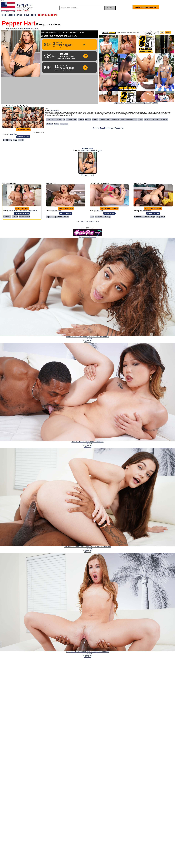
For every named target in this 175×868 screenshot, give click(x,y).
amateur (21, 29)
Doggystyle (115, 119)
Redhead (50, 124)
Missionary (99, 217)
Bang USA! (24, 5)
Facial (141, 119)
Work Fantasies (24, 217)
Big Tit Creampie (66, 213)
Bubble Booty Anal (140, 183)
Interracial (164, 119)
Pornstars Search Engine (91, 151)
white (15, 29)
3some (36, 29)
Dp (136, 119)
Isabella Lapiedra (145, 211)
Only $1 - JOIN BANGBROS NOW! (146, 7)
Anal (75, 119)
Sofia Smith (100, 211)
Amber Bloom (57, 211)
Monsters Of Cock (23, 137)
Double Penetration (127, 119)
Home (4, 15)
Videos (12, 15)
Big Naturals (58, 217)
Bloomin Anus (51, 183)
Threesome (64, 124)
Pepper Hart (12, 134)
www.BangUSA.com (8, 11)
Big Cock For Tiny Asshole (99, 183)
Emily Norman (32, 211)
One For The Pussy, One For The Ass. (16, 106)
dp (32, 29)
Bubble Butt (7, 217)
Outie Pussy (138, 217)
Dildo (15, 140)
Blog (33, 15)
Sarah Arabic (23, 211)
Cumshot (102, 119)
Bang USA (84, 222)
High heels (156, 119)
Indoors (66, 217)
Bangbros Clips (109, 213)
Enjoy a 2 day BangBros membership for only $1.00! (136, 103)
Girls (26, 15)
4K (64, 119)
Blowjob (81, 119)
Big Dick (50, 217)
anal (11, 29)
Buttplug (88, 119)
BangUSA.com (94, 222)
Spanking (107, 217)
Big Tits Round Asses (22, 213)
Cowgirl (21, 140)
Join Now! (117, 16)
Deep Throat (161, 217)
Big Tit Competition (9, 183)
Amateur (69, 119)
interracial (27, 29)
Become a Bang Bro (23, 11)
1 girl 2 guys (7, 140)
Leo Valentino (13, 211)
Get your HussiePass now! (88, 237)
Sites (19, 15)
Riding (56, 124)
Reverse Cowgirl (149, 217)
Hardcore (147, 119)
